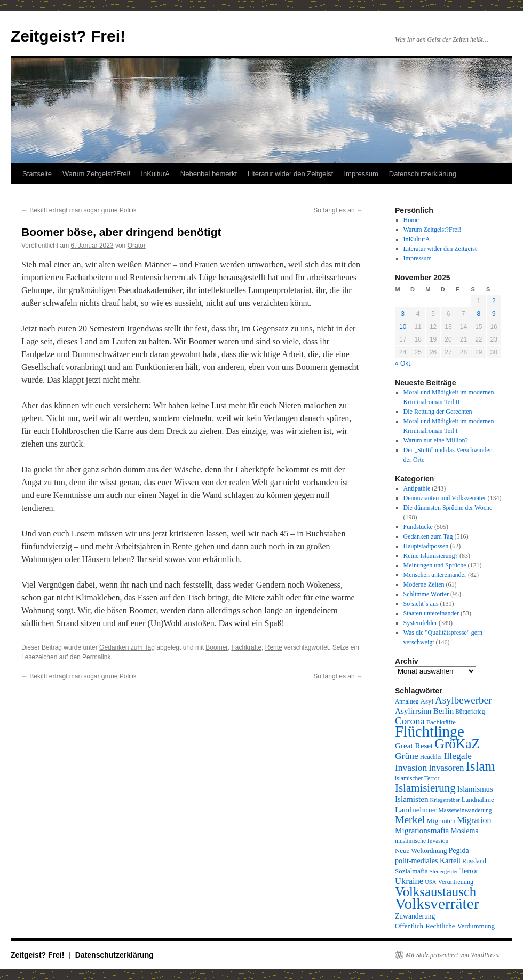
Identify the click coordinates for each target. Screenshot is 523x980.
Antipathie (417, 488)
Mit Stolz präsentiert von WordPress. (453, 955)
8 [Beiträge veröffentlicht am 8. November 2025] (478, 314)
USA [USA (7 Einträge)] (430, 882)
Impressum (361, 174)
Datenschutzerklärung (423, 174)
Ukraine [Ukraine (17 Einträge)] (409, 881)
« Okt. (403, 363)
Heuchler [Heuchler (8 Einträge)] (431, 757)
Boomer (216, 647)
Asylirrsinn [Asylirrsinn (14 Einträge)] (413, 711)
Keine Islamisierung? (431, 556)
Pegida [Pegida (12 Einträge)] (458, 850)
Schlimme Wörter (426, 594)
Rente (274, 647)
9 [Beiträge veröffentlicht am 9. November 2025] (494, 314)
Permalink (96, 657)
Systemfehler (420, 623)
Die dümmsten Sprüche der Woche (448, 508)
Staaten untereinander (431, 613)
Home (411, 220)
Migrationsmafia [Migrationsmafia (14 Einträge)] (422, 830)
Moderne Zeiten (424, 584)
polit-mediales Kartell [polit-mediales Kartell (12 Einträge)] (428, 860)
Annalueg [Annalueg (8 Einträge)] (407, 701)
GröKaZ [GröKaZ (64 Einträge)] (457, 744)
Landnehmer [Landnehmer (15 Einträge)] (416, 809)
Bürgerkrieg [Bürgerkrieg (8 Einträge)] (470, 712)
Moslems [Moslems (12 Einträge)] (464, 831)
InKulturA (155, 174)
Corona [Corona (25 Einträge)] (410, 721)
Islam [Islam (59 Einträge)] (481, 766)
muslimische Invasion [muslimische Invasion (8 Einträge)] (422, 841)
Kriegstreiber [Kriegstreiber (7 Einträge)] (445, 800)
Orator (137, 246)
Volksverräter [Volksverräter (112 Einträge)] (437, 904)
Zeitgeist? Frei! (68, 36)
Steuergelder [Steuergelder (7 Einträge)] (444, 871)
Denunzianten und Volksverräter (445, 498)
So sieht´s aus (421, 604)
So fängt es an (338, 210)
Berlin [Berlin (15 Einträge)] (443, 711)
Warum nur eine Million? (436, 440)
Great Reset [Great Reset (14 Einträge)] (414, 745)
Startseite (37, 174)
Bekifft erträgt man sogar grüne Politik (79, 210)
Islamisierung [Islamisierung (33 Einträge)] (425, 788)
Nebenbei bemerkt (209, 174)
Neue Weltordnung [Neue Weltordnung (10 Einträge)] (421, 851)
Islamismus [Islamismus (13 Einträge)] (475, 789)
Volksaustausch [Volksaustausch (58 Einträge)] (435, 892)
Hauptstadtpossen (426, 546)
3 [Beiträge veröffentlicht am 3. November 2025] (403, 314)
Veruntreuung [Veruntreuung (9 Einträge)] (455, 882)
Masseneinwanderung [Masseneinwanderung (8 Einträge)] (465, 810)
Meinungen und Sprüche (435, 565)
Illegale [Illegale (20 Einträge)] (458, 756)
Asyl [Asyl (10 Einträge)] (427, 701)
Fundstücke (418, 527)
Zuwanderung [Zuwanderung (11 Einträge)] (415, 916)
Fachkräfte (246, 647)
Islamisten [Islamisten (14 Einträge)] (412, 799)
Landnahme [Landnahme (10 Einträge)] (478, 799)
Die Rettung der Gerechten (438, 412)
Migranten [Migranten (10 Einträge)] (441, 821)
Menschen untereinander (435, 575)
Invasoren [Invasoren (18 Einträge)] (446, 768)
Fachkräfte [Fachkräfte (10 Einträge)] (441, 722)
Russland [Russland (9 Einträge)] (474, 861)
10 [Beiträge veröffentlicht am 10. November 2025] (403, 327)
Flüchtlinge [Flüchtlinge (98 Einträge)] (430, 732)
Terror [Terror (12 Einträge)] (469, 871)
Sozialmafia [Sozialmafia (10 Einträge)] (411, 871)
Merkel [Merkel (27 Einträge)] (410, 820)
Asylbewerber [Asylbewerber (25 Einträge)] (463, 700)
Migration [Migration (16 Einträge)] (474, 820)
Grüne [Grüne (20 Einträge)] (407, 756)
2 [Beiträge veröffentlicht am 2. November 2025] (494, 301)
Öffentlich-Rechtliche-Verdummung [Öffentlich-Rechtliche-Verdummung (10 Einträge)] (445, 926)
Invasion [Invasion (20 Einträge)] (411, 768)
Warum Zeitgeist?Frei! (96, 174)
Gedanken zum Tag (127, 647)
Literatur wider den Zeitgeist (290, 174)
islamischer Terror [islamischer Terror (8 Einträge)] (417, 778)
